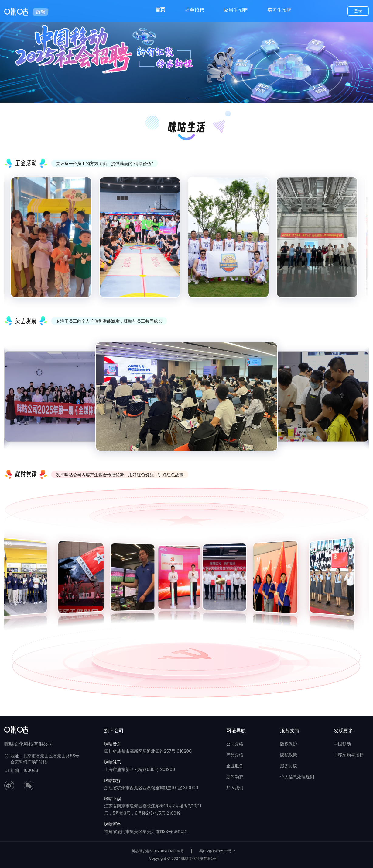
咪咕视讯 (113, 762)
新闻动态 (235, 777)
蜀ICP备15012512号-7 (217, 851)
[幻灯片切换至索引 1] (182, 99)
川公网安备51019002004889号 (158, 851)
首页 (160, 9)
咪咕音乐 (113, 744)
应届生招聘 (236, 10)
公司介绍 (235, 744)
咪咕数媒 (113, 780)
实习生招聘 (279, 10)
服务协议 (289, 766)
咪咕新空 (113, 824)
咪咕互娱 (113, 799)
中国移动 (342, 744)
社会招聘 (194, 10)
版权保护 (289, 744)
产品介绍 (235, 755)
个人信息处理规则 (297, 777)
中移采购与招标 (349, 755)
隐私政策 (289, 755)
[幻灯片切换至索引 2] (193, 99)
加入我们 (235, 788)
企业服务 (235, 766)
